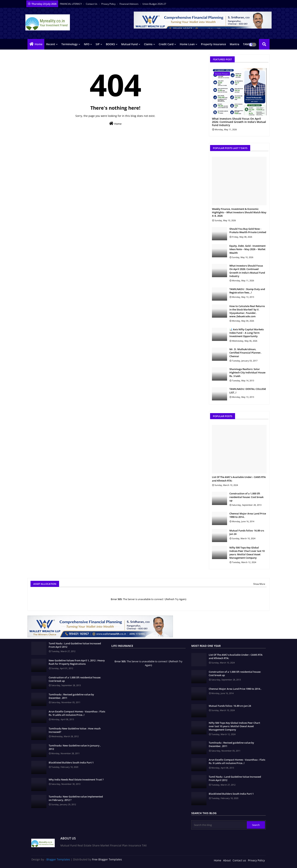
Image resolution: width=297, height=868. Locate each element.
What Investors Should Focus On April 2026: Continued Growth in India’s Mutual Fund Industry (239, 122)
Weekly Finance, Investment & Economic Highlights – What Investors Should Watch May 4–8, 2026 (239, 212)
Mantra (234, 44)
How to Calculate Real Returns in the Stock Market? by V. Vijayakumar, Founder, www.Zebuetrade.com (247, 311)
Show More (259, 584)
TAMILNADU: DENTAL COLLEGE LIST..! (248, 391)
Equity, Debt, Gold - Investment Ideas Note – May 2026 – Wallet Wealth (247, 249)
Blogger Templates (58, 859)
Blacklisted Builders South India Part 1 (71, 763)
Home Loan (187, 44)
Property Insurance (213, 44)
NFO (87, 44)
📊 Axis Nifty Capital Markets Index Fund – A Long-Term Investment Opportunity (247, 333)
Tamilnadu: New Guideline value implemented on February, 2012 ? (76, 798)
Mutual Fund (129, 44)
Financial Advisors (129, 4)
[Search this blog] (219, 825)
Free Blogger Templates (107, 859)
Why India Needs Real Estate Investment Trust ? (76, 780)
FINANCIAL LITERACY (71, 4)
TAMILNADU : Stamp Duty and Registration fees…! (247, 291)
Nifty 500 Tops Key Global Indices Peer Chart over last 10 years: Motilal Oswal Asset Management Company (247, 553)
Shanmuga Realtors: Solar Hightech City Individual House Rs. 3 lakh (247, 372)
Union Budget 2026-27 (154, 4)
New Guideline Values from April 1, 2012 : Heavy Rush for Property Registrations (77, 662)
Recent (51, 44)
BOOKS (110, 44)
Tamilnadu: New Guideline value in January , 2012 (75, 747)
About (227, 860)
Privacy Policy (109, 4)
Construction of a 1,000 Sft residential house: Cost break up (246, 497)
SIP (98, 44)
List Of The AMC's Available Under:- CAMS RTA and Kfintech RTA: (239, 479)
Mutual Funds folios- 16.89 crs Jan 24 (247, 532)
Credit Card (166, 44)
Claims (148, 44)
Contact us (92, 4)
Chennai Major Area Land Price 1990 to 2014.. (248, 515)
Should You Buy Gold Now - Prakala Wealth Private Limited (248, 230)
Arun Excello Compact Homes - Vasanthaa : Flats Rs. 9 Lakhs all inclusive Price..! (77, 713)
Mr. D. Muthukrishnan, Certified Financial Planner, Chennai (245, 353)
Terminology (70, 44)
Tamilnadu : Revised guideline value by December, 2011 (71, 696)
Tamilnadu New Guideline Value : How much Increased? (75, 730)
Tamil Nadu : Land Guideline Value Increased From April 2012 (75, 645)
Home (39, 44)
